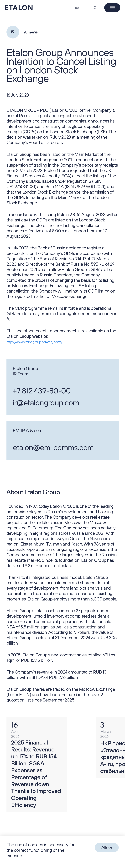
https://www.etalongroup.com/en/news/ (34, 342)
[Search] (95, 8)
